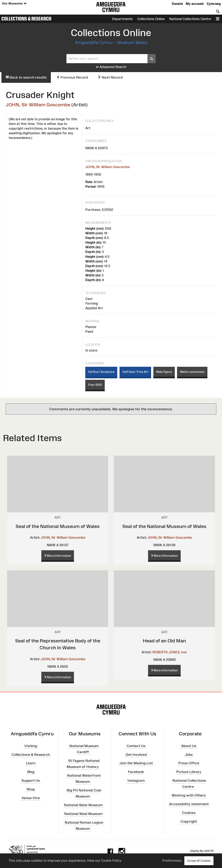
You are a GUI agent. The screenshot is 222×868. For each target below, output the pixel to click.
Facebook (136, 772)
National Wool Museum (83, 814)
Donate (177, 4)
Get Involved (136, 754)
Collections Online (151, 19)
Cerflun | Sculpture (101, 372)
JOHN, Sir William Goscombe (38, 105)
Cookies (189, 813)
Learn (31, 763)
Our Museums (14, 4)
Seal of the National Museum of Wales (58, 526)
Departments (122, 19)
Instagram (136, 781)
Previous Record (72, 77)
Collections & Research (26, 19)
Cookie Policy (111, 861)
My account (195, 4)
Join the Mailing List (136, 763)
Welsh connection (192, 372)
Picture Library (189, 772)
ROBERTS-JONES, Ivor (170, 652)
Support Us (31, 781)
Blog (31, 772)
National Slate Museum (83, 805)
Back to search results (26, 77)
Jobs (189, 754)
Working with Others (189, 795)
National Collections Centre (190, 19)
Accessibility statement (189, 804)
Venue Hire (31, 798)
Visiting (31, 746)
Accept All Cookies (199, 861)
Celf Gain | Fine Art (135, 372)
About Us (189, 746)
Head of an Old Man (164, 641)
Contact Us (136, 746)
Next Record (110, 77)
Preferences (172, 861)
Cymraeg (214, 4)
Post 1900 (95, 385)
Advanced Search (111, 67)
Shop (31, 789)
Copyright (189, 821)
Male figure (164, 372)
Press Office (189, 763)
